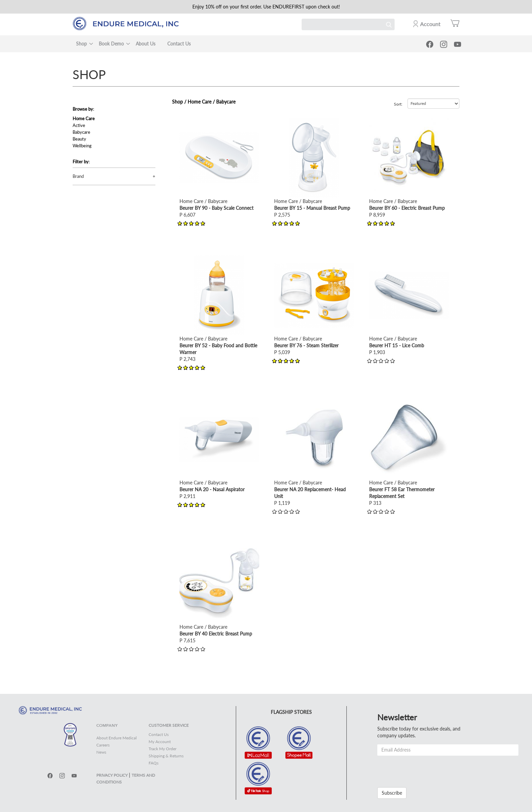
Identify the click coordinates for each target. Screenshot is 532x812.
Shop (81, 44)
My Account (160, 742)
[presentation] (429, 769)
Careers (103, 745)
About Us (146, 44)
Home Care (84, 118)
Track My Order (163, 749)
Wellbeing (82, 146)
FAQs (154, 763)
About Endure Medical (117, 738)
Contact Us (179, 44)
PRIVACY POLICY (112, 775)
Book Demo (111, 44)
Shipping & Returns (166, 756)
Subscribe (392, 793)
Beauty (79, 139)
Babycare (81, 132)
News (101, 752)
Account (430, 24)
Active (79, 125)
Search (389, 24)
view (184, 121)
